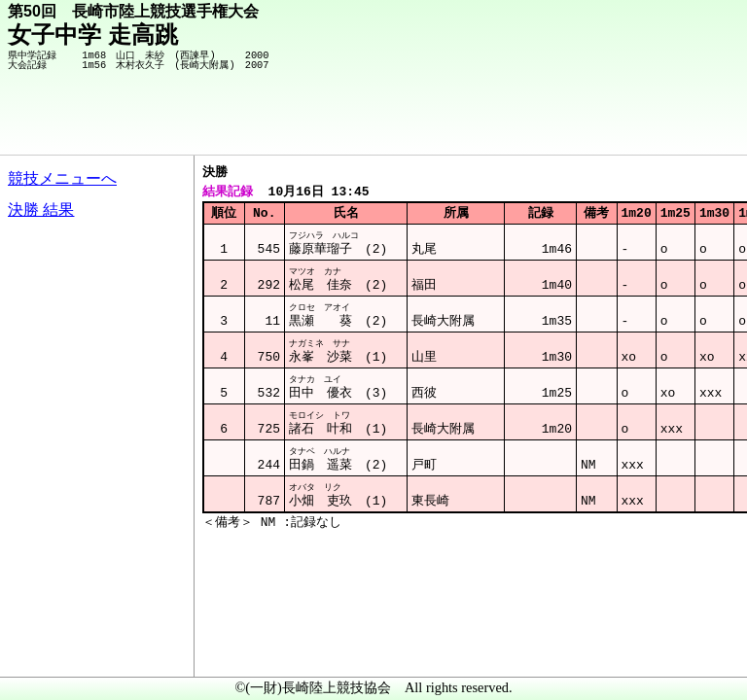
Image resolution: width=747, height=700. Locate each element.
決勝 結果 (41, 210)
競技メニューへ (62, 178)
